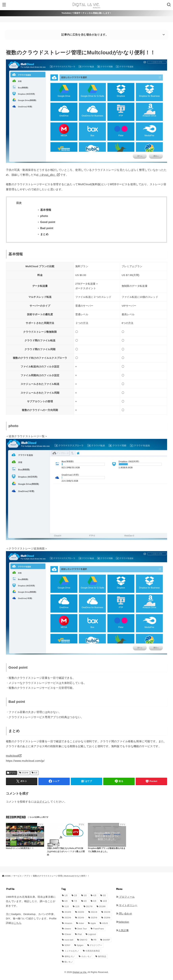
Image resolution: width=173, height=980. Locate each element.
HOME (8, 876)
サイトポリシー (127, 905)
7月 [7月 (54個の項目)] (76, 901)
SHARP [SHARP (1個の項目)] (106, 940)
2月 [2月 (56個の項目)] (76, 896)
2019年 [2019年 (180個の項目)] (68, 912)
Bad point (47, 228)
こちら (18, 923)
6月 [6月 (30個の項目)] (66, 901)
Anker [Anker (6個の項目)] (81, 923)
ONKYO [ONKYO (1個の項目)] (83, 940)
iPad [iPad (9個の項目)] (80, 934)
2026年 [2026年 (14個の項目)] (107, 918)
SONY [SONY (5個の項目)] (67, 945)
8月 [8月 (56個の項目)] (85, 901)
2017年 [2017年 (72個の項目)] (89, 907)
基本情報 (46, 210)
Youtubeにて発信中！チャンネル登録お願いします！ (87, 13)
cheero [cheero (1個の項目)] (68, 929)
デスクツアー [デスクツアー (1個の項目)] (96, 945)
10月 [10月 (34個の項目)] (105, 901)
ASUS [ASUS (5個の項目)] (105, 923)
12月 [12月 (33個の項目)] (77, 907)
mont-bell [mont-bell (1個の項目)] (69, 940)
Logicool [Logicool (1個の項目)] (92, 934)
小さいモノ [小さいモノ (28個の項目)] (86, 956)
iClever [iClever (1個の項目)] (68, 934)
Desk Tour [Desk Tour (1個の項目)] (82, 929)
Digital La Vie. (80, 972)
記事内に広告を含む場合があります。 (85, 35)
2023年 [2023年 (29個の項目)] (68, 918)
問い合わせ (124, 914)
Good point (48, 222)
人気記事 (122, 930)
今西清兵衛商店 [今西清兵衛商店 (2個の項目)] (93, 951)
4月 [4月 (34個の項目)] (95, 896)
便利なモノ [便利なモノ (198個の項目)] (70, 956)
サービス (17, 876)
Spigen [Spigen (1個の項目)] (80, 945)
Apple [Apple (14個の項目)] (93, 923)
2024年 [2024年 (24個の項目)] (81, 918)
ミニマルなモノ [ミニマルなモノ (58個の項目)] (72, 951)
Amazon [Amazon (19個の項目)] (68, 923)
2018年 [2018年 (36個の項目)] (103, 907)
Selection (122, 922)
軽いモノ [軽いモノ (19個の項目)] (69, 962)
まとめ (44, 234)
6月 (36, 773)
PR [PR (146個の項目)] (95, 940)
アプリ (13, 773)
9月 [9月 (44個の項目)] (95, 901)
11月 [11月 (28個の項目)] (67, 907)
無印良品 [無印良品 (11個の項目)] (102, 956)
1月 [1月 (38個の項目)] (66, 896)
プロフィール (125, 897)
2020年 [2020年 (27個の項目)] (81, 912)
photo (44, 216)
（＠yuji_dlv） (47, 175)
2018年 (25, 773)
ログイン (42, 802)
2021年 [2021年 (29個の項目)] (94, 912)
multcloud (12, 756)
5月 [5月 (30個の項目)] (104, 896)
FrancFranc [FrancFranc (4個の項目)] (99, 929)
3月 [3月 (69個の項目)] (85, 896)
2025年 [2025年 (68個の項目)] (94, 918)
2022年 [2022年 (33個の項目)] (107, 912)
